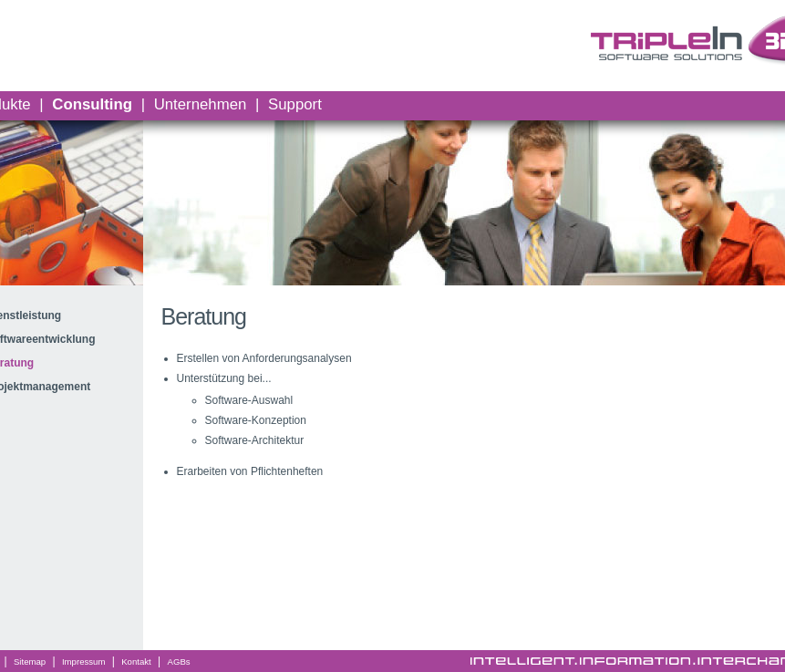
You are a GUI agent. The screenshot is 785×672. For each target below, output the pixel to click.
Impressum (83, 662)
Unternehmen (201, 104)
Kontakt (136, 662)
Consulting (92, 104)
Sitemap (30, 662)
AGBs (179, 662)
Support (295, 104)
